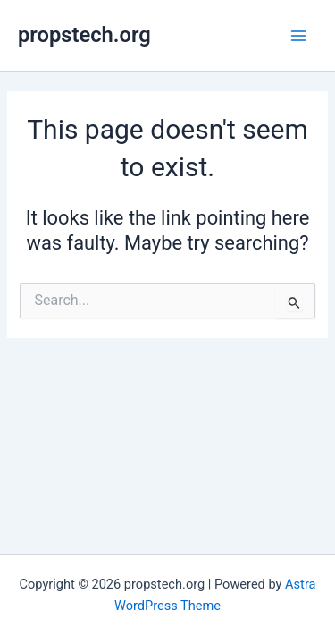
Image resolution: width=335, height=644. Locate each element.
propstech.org (84, 35)
